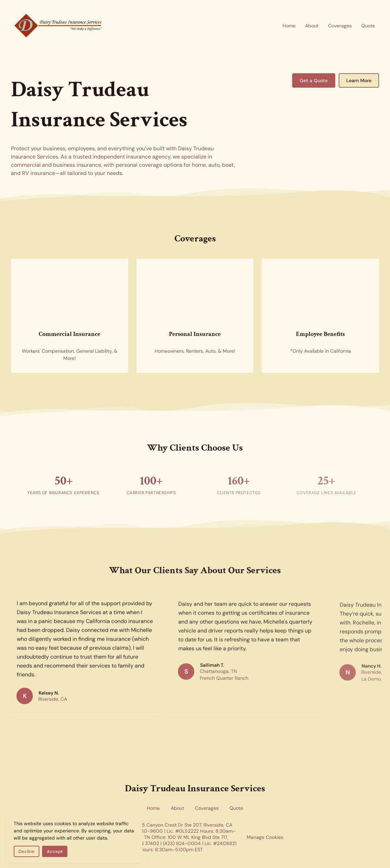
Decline (27, 851)
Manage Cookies (265, 837)
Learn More (359, 80)
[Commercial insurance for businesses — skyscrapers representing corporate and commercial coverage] (70, 292)
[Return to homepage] (59, 26)
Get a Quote (314, 80)
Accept (55, 851)
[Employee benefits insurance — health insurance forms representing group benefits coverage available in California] (320, 292)
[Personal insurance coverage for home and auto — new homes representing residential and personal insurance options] (195, 292)
